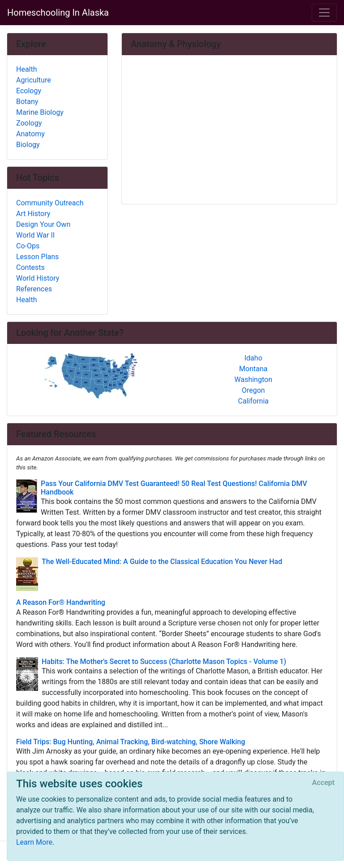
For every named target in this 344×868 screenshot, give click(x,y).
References (34, 289)
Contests (30, 267)
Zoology (29, 123)
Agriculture (34, 80)
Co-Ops (28, 246)
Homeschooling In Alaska (58, 13)
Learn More (34, 842)
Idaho (253, 358)
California (253, 401)
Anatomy (30, 134)
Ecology (29, 91)
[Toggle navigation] (324, 13)
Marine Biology (40, 112)
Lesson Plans (37, 257)
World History (38, 278)
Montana (253, 369)
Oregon (254, 390)
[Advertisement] (229, 130)
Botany (27, 102)
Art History (33, 214)
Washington (253, 380)
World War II (35, 235)
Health (27, 69)
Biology (28, 145)
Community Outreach (50, 203)
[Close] (323, 783)
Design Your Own (43, 224)
